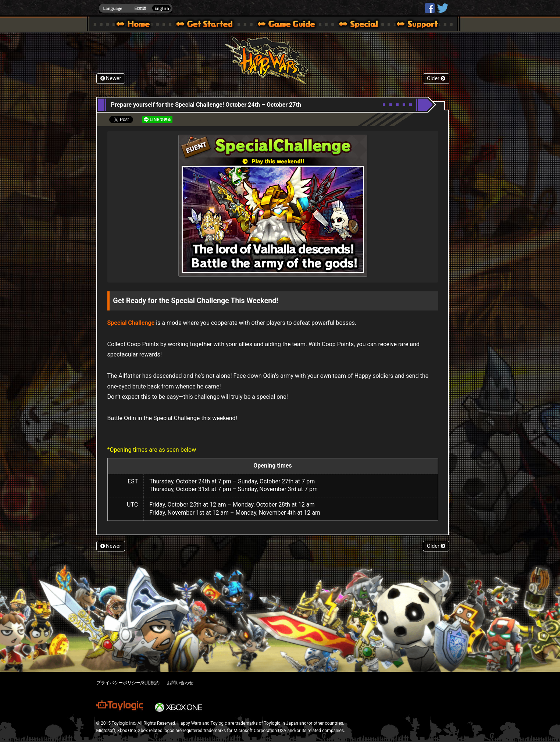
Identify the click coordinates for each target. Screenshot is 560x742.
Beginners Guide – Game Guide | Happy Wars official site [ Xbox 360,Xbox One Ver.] (292, 25)
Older (436, 79)
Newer (111, 79)
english (136, 8)
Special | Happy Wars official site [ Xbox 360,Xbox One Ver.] (356, 25)
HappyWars (430, 8)
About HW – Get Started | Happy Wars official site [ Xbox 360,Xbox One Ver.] (211, 25)
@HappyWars (442, 8)
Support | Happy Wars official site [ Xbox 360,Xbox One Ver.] (411, 25)
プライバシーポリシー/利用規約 (128, 683)
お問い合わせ (180, 683)
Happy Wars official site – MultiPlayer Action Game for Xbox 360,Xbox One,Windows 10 (135, 25)
